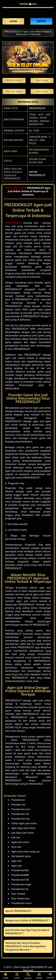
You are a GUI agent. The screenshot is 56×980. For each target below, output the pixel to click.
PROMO (39, 976)
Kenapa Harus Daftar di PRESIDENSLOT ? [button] (28, 920)
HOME (6, 976)
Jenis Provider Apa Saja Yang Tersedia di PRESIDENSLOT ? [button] (27, 932)
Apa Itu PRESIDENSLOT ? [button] (19, 911)
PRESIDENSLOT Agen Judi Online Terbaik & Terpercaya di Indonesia (28, 33)
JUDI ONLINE (19, 188)
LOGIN (17, 976)
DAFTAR (28, 976)
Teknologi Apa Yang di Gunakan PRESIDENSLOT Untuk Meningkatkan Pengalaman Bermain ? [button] (26, 946)
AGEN (9, 188)
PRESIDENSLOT (37, 108)
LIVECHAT (50, 976)
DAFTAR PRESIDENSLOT (37, 174)
